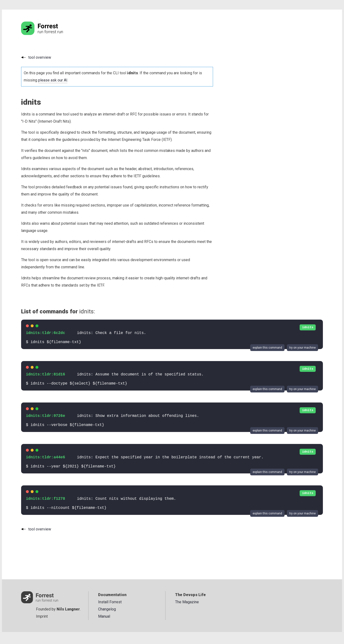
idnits (308, 327)
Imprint (42, 616)
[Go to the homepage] (51, 34)
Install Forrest (110, 602)
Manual (104, 616)
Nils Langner (68, 609)
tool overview (40, 57)
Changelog (107, 609)
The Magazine (187, 602)
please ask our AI (53, 80)
